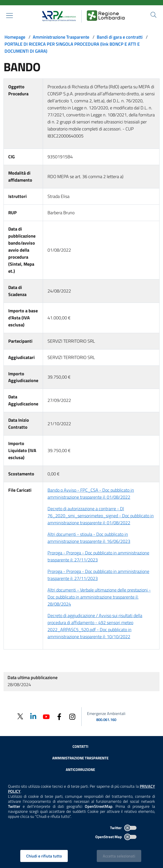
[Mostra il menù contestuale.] (9, 16)
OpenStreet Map (116, 837)
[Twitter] (20, 717)
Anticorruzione (80, 770)
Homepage (15, 37)
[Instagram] (72, 716)
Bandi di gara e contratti (120, 37)
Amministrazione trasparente (80, 758)
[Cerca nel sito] (153, 15)
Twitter (123, 828)
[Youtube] (46, 716)
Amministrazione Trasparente (61, 37)
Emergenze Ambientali (106, 713)
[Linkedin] (33, 716)
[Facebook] (59, 716)
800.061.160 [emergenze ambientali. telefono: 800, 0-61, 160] (106, 720)
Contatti (80, 746)
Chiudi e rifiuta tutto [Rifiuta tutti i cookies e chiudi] (44, 856)
